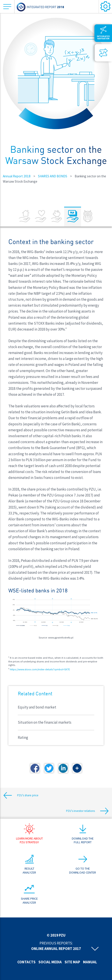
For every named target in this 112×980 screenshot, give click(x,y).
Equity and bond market (37, 707)
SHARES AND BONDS (53, 176)
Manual (90, 962)
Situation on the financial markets (45, 722)
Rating (23, 737)
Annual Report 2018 (17, 176)
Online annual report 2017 (56, 949)
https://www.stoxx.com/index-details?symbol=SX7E (40, 669)
